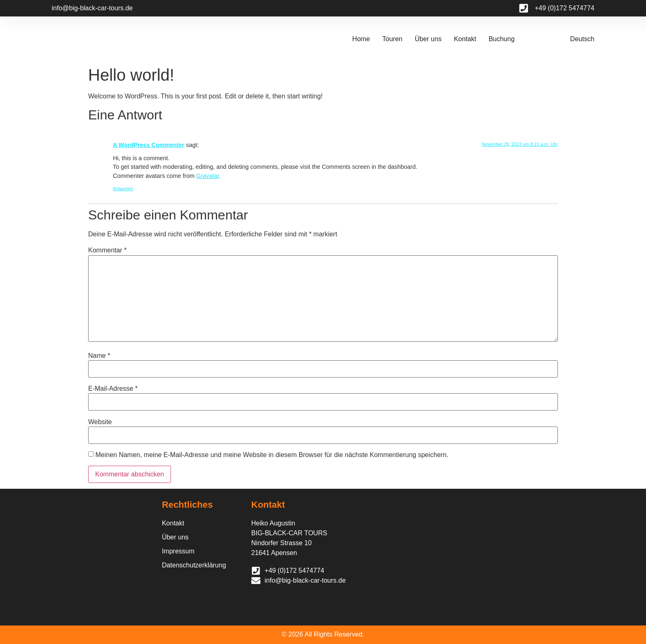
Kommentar (107, 250)
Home (361, 39)
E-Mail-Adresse (113, 389)
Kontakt (465, 39)
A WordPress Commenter (149, 145)
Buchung (502, 39)
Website (100, 422)
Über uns (428, 39)
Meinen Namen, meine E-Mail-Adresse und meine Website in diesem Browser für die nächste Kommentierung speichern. (272, 455)
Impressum (178, 551)
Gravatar (207, 176)
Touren (392, 39)
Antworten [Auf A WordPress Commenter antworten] (123, 189)
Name (99, 356)
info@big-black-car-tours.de (92, 8)
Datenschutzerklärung (194, 565)
